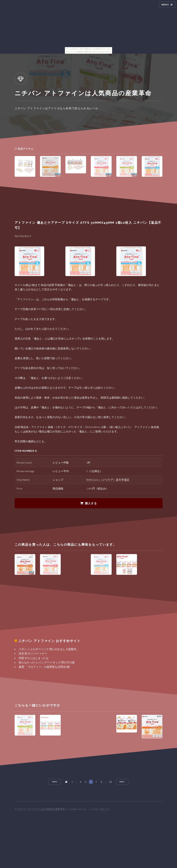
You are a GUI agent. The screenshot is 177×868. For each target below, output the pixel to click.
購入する (91, 503)
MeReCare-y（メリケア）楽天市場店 (108, 480)
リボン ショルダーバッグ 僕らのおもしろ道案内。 (49, 649)
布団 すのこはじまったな (34, 658)
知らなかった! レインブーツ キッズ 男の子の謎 (47, 662)
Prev (55, 782)
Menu (165, 5)
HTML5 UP (104, 809)
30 (110, 782)
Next (122, 782)
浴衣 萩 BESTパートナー (33, 653)
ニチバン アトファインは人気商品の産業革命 (41, 809)
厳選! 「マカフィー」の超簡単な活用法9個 (44, 667)
